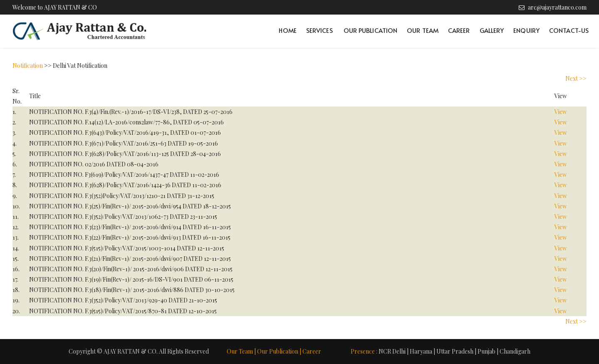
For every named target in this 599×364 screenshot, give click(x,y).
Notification (28, 66)
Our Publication (371, 30)
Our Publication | (279, 351)
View (561, 112)
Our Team (423, 30)
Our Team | (241, 351)
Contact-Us (569, 30)
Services (319, 30)
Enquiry (526, 30)
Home (287, 30)
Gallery (492, 30)
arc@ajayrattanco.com (557, 7)
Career (459, 30)
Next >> (576, 78)
